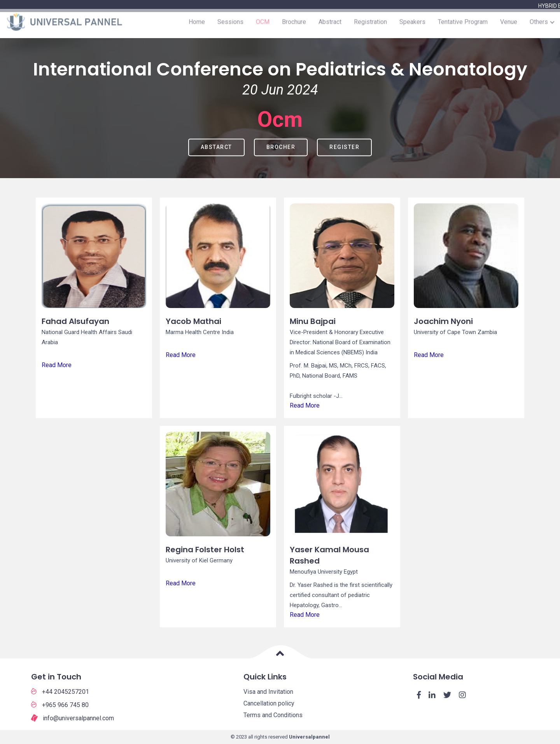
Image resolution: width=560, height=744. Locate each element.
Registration (370, 25)
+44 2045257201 (60, 691)
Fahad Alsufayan (75, 321)
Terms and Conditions (273, 715)
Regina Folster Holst (205, 550)
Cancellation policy (269, 703)
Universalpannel (309, 737)
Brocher (281, 147)
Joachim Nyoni (443, 321)
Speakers (412, 25)
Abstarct (216, 147)
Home (197, 25)
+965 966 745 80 (60, 705)
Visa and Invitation (268, 692)
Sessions (230, 25)
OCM (263, 25)
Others (539, 25)
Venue (509, 25)
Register (344, 147)
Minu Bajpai (313, 321)
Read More (57, 365)
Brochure (294, 25)
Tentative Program (463, 25)
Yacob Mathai (193, 321)
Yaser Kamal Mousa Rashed (329, 555)
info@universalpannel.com (73, 718)
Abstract (330, 25)
